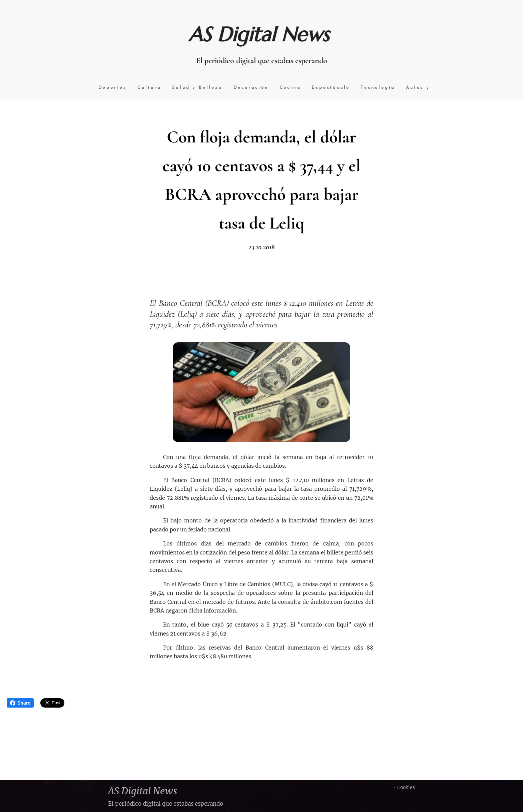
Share (20, 703)
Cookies (406, 787)
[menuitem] (110, 88)
